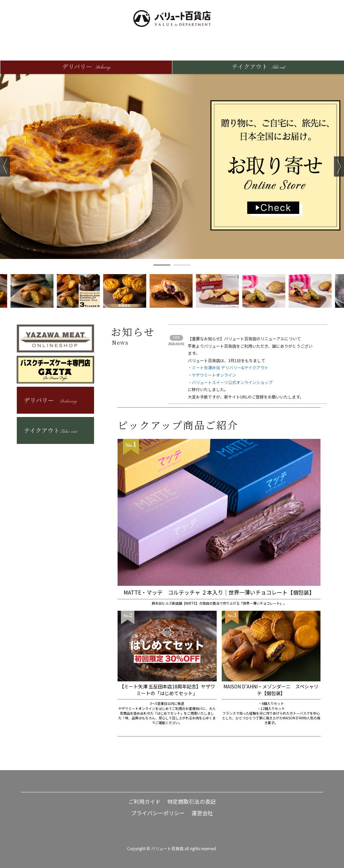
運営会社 (202, 813)
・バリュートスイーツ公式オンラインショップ (230, 382)
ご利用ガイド (144, 801)
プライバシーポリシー (158, 813)
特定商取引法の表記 (191, 801)
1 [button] (162, 265)
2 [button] (182, 265)
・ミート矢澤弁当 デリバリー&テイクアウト (228, 367)
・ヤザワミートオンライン (212, 375)
